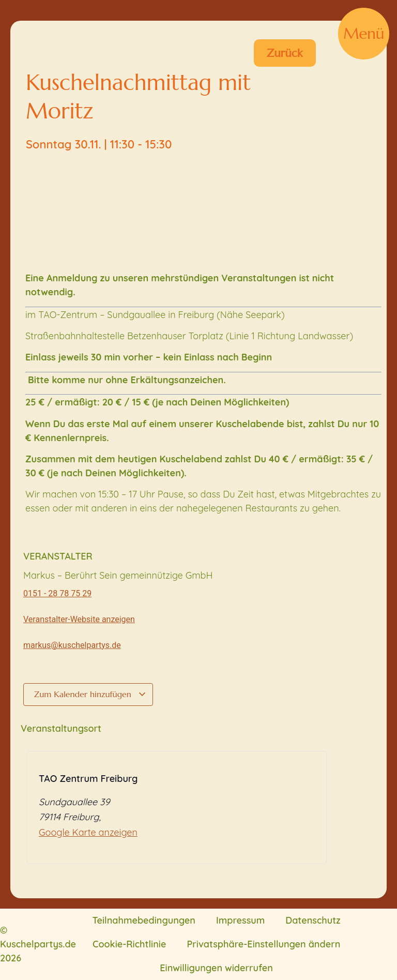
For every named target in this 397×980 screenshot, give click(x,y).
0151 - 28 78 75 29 (57, 593)
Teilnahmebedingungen (144, 920)
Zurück (285, 53)
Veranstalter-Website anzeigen (79, 619)
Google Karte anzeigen (88, 832)
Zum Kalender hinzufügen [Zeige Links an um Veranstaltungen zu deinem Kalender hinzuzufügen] (90, 694)
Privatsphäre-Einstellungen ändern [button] (263, 944)
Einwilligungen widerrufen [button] (216, 968)
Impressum (240, 920)
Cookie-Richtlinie (129, 944)
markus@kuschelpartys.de (72, 645)
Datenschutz (313, 920)
